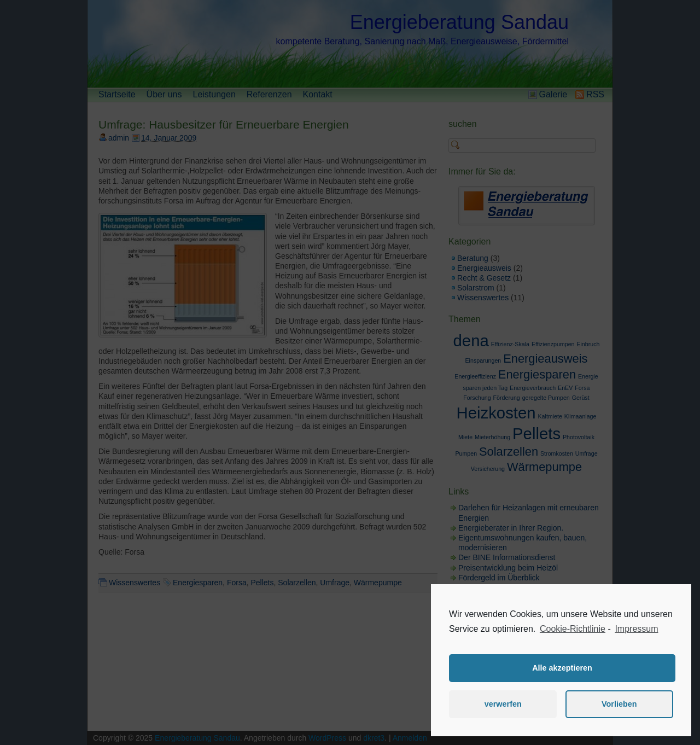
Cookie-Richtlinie (573, 629)
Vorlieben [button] (619, 704)
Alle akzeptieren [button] (562, 668)
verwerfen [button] (503, 704)
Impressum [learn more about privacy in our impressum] (636, 629)
